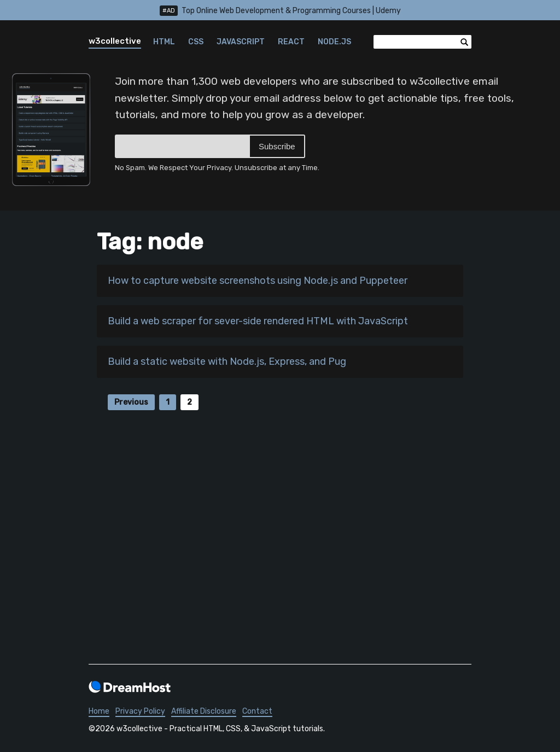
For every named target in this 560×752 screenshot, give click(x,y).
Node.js (334, 42)
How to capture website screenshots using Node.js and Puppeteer (258, 281)
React (291, 42)
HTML (164, 42)
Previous (131, 402)
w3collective (115, 41)
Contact (257, 711)
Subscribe (277, 146)
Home (99, 711)
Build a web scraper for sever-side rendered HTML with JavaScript (258, 321)
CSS (196, 42)
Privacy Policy (140, 711)
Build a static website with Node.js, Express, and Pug (227, 362)
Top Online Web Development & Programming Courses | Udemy (280, 11)
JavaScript (241, 42)
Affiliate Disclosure (204, 711)
